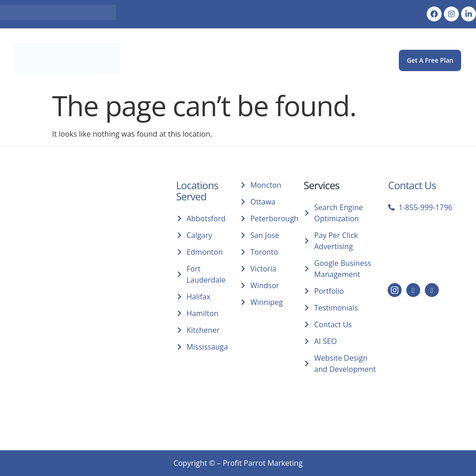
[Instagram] (395, 290)
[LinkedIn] (413, 290)
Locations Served (197, 191)
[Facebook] (432, 290)
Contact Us (412, 185)
